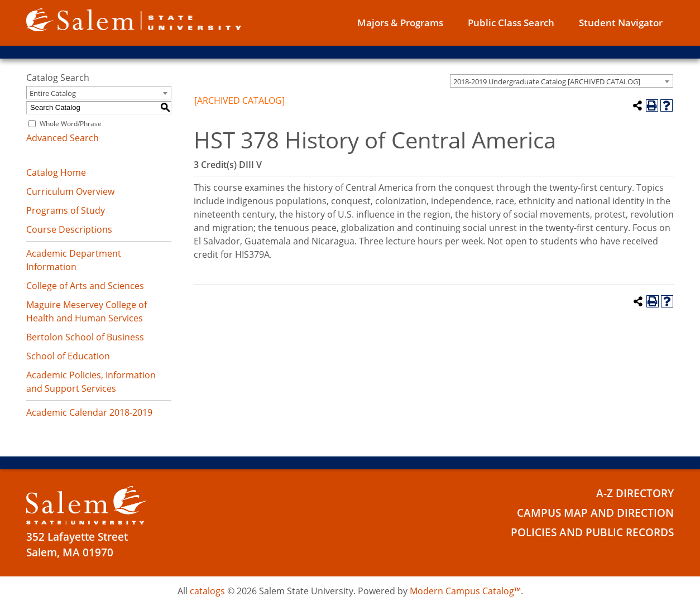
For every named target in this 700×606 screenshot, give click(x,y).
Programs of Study (66, 210)
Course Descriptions (69, 229)
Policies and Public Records (592, 532)
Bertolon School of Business (85, 337)
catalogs (207, 591)
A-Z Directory (635, 493)
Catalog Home (56, 172)
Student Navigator (621, 23)
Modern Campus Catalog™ (465, 591)
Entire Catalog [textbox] (53, 93)
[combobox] (562, 81)
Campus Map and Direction (595, 513)
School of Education (68, 356)
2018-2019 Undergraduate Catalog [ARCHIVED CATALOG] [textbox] (547, 81)
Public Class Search (511, 23)
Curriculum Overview (70, 191)
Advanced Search (63, 138)
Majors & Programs (400, 23)
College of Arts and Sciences (85, 286)
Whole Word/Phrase (71, 124)
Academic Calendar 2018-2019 (89, 412)
